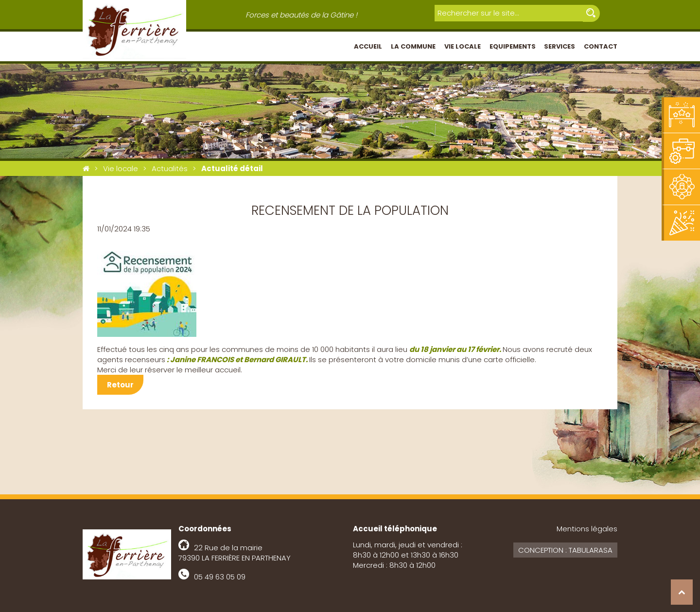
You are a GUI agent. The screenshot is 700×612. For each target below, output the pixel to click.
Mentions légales (587, 529)
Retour (120, 385)
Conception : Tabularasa (565, 550)
